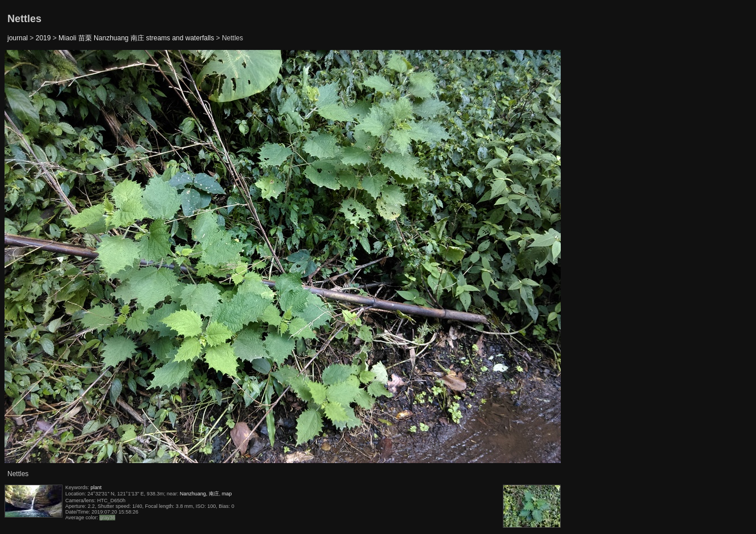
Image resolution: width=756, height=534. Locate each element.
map (227, 494)
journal (18, 38)
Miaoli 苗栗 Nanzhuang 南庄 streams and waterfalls (136, 38)
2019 (43, 38)
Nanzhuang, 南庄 (199, 494)
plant (96, 487)
